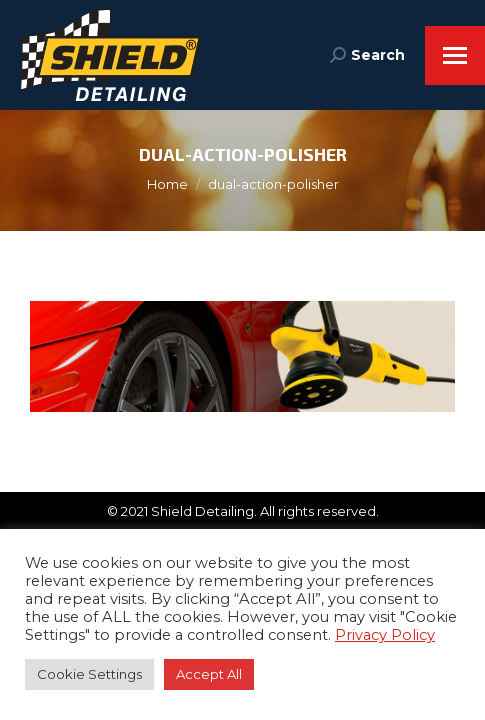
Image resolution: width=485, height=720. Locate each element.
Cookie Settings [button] (89, 674)
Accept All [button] (209, 674)
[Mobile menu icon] (455, 55)
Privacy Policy (385, 635)
